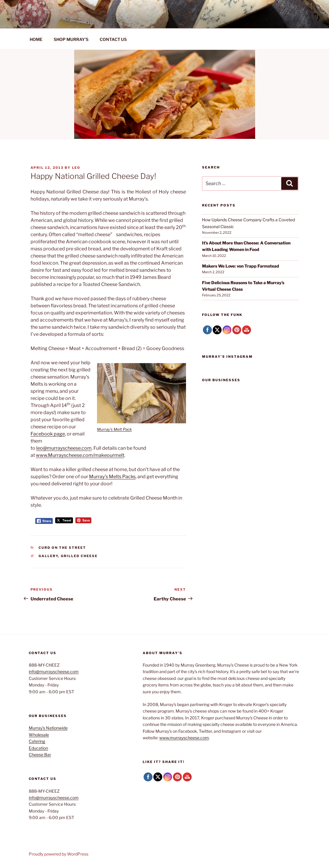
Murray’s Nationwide (48, 728)
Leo (76, 168)
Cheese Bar (40, 755)
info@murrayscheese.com (54, 671)
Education (38, 748)
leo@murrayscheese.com (64, 448)
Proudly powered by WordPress (59, 854)
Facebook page (48, 434)
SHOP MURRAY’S (71, 39)
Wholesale (39, 735)
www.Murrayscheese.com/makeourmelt (80, 455)
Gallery (48, 556)
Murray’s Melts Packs (112, 477)
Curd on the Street (62, 548)
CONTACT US (113, 39)
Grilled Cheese (79, 556)
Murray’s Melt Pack (114, 429)
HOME (36, 39)
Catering (37, 741)
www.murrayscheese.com (184, 738)
